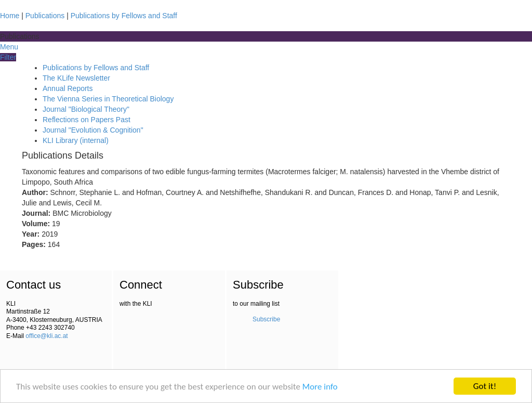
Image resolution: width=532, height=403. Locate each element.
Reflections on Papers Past (87, 120)
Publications (45, 16)
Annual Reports (68, 88)
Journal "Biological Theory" (86, 109)
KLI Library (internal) (76, 140)
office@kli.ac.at (46, 336)
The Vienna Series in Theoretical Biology (108, 99)
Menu (9, 47)
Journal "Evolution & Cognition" (93, 130)
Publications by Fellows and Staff (124, 16)
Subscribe (266, 319)
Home (10, 16)
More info (320, 388)
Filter (8, 57)
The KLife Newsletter (76, 78)
